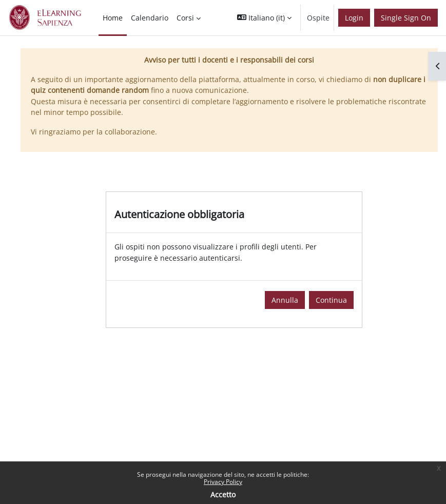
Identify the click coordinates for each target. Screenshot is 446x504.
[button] (264, 18)
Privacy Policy (223, 482)
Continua (331, 300)
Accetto (223, 495)
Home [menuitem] (113, 18)
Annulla (285, 300)
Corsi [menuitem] (185, 18)
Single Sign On (406, 18)
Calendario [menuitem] (150, 18)
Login (354, 18)
